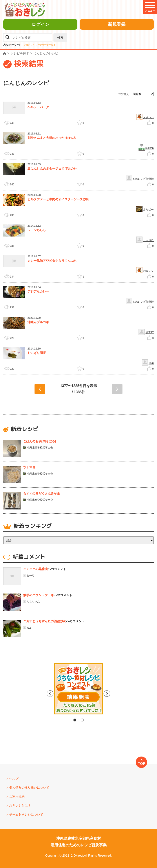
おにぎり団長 (37, 353)
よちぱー (148, 210)
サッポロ (148, 240)
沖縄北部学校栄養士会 (40, 448)
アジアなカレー (38, 291)
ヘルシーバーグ (38, 107)
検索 (60, 38)
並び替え (124, 94)
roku (151, 363)
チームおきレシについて (26, 814)
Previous (41, 694)
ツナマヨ (29, 467)
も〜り (31, 576)
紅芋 (53, 45)
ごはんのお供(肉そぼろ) (39, 441)
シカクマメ (29, 45)
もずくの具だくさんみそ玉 (42, 493)
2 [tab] (82, 720)
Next (116, 694)
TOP (141, 764)
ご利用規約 (17, 796)
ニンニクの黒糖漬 (35, 569)
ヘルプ (14, 778)
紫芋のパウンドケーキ (38, 595)
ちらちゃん (33, 602)
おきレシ (148, 117)
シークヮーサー (43, 45)
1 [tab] (75, 720)
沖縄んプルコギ (38, 322)
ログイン (40, 24)
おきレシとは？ (20, 805)
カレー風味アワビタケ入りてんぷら (52, 261)
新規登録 (117, 24)
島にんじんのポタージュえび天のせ (52, 169)
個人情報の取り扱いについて (29, 787)
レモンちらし (37, 230)
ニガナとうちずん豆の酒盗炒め (45, 621)
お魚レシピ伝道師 (143, 179)
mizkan (150, 148)
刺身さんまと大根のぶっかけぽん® (52, 138)
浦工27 (150, 332)
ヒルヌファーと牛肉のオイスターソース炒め (58, 199)
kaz (29, 628)
